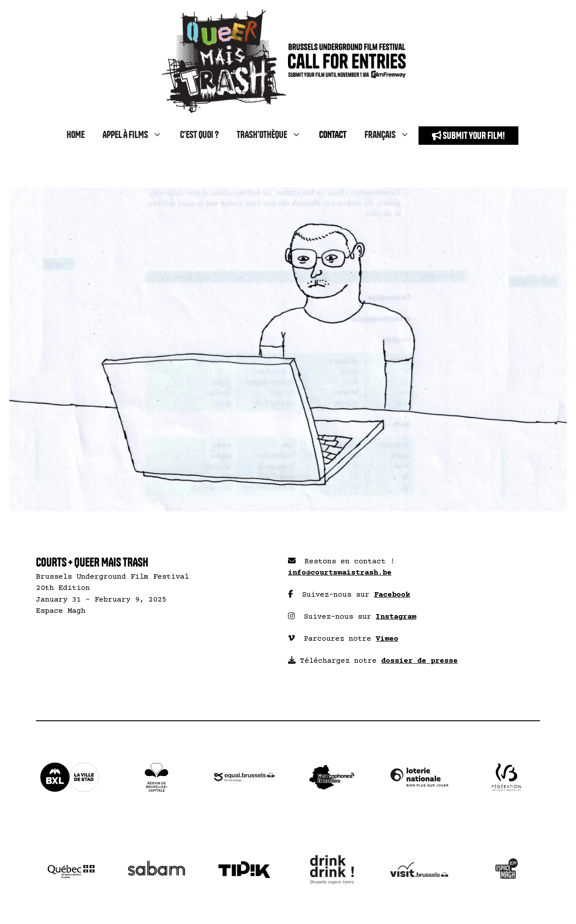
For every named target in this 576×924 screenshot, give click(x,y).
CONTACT (333, 135)
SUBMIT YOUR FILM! (468, 136)
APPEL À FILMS (137, 135)
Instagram (396, 617)
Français (391, 135)
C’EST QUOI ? (199, 135)
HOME (76, 135)
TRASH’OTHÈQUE (273, 135)
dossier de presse (419, 661)
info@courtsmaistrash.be (340, 573)
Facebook (392, 595)
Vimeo (387, 639)
